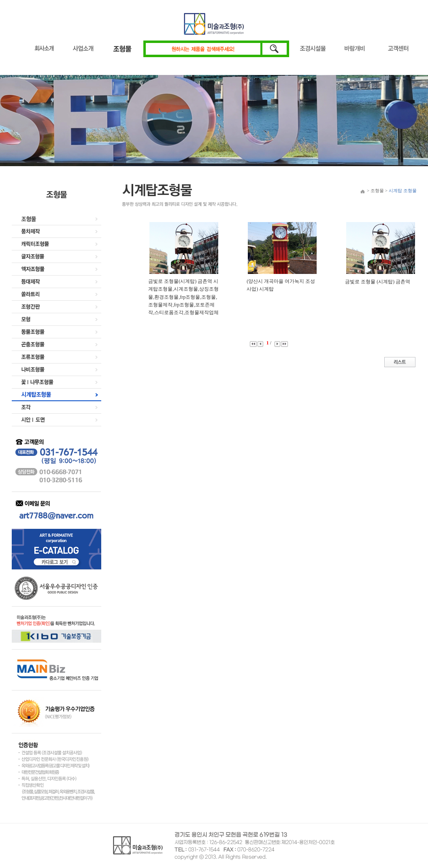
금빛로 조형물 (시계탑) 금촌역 (378, 282)
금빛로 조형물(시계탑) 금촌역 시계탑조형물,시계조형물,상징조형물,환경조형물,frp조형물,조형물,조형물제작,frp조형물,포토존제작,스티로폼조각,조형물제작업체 (183, 297)
